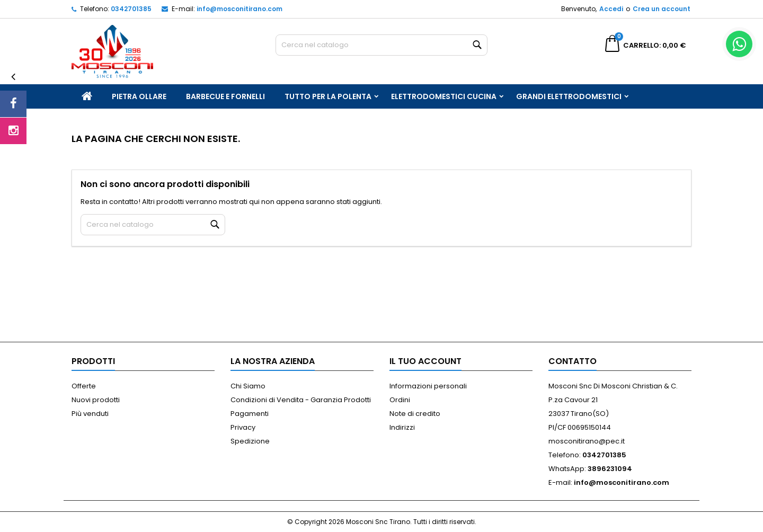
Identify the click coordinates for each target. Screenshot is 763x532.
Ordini (400, 400)
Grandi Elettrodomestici (569, 96)
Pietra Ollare (139, 96)
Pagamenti (250, 414)
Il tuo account (425, 361)
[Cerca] (381, 45)
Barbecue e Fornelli (225, 96)
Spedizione (250, 441)
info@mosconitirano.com (239, 9)
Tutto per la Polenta (328, 96)
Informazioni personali (428, 386)
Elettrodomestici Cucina (444, 96)
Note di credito (415, 414)
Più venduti (90, 414)
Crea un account (662, 9)
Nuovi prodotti (96, 400)
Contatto (573, 361)
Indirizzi (402, 427)
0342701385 (131, 9)
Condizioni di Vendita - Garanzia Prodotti (301, 400)
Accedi (611, 9)
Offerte (84, 386)
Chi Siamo (248, 386)
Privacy (243, 427)
